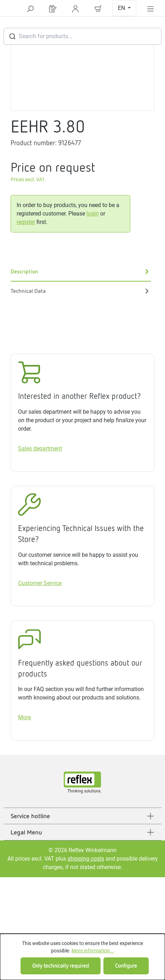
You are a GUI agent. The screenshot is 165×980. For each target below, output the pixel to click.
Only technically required (61, 966)
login (93, 214)
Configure (126, 966)
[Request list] (53, 8)
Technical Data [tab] (81, 291)
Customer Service (40, 583)
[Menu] (150, 8)
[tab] (81, 272)
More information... (93, 951)
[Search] (30, 8)
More (24, 717)
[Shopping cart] (98, 8)
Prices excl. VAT (28, 180)
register (26, 222)
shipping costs (86, 859)
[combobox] (82, 36)
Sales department (40, 448)
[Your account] (75, 8)
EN (122, 8)
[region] (82, 71)
